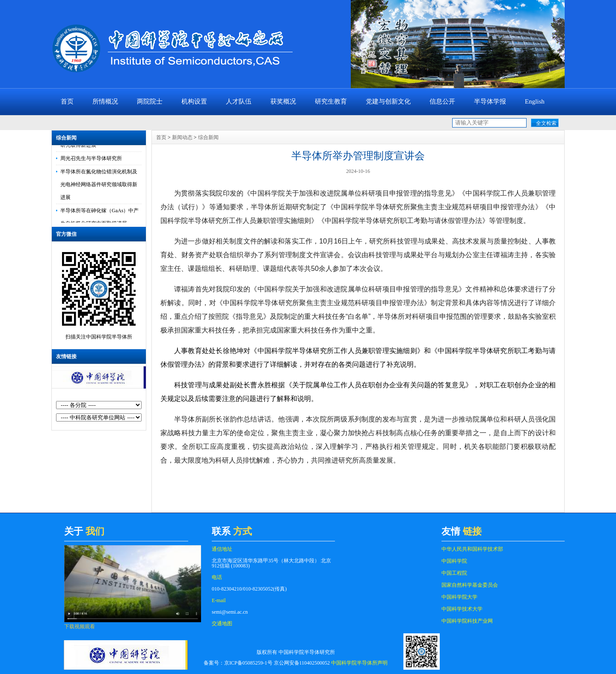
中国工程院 (454, 573)
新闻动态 (182, 137)
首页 (67, 101)
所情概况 (105, 101)
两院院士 (150, 101)
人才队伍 (239, 101)
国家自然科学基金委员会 (470, 585)
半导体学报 (490, 101)
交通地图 (222, 624)
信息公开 (442, 101)
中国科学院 (454, 561)
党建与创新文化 (388, 101)
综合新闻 (66, 138)
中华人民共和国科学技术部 (472, 549)
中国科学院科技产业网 (467, 621)
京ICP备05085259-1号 (248, 663)
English (535, 101)
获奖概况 (283, 101)
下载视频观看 (80, 626)
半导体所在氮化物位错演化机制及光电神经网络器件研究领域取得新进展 (99, 186)
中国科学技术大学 (462, 609)
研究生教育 (331, 101)
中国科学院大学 (459, 597)
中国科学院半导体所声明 (359, 663)
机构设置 (194, 101)
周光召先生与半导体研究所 (91, 160)
